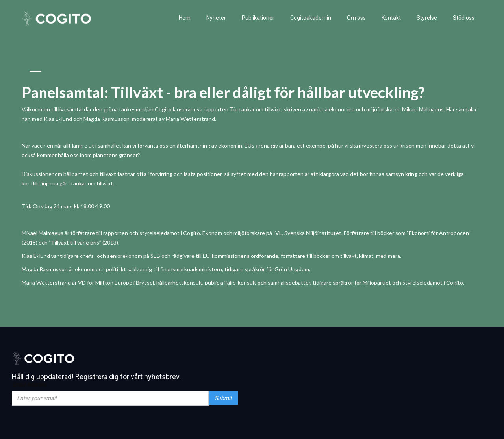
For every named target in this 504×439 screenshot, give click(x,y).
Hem (185, 18)
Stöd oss (464, 18)
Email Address (29, 385)
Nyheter (216, 18)
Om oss (356, 18)
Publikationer (258, 18)
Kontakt (391, 18)
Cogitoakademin (311, 18)
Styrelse (427, 18)
